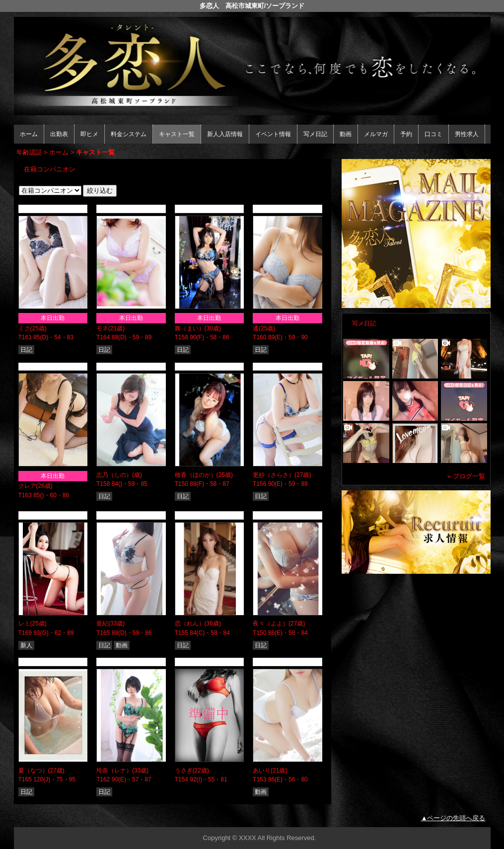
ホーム (29, 134)
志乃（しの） (114, 475)
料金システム (129, 134)
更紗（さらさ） (274, 475)
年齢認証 (29, 152)
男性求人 (467, 134)
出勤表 (59, 134)
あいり (262, 771)
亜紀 (102, 623)
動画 (346, 134)
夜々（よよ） (271, 623)
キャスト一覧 (177, 134)
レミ (24, 623)
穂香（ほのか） (196, 475)
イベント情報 (273, 134)
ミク (24, 328)
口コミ (433, 134)
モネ (102, 328)
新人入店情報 (225, 134)
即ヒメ (89, 134)
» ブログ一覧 (466, 476)
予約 (406, 134)
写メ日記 (315, 134)
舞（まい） (190, 328)
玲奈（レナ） (114, 771)
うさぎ (184, 771)
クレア (27, 486)
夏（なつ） (33, 771)
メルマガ (376, 134)
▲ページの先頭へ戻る (453, 818)
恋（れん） (190, 623)
